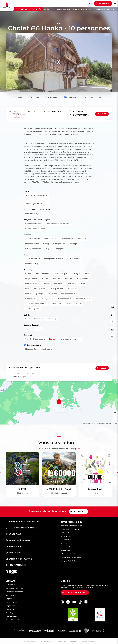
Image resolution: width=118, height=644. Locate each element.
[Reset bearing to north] (115, 419)
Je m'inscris (79, 511)
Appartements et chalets (84, 9)
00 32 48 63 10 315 (53, 111)
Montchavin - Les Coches (15, 588)
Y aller (103, 368)
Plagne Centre (11, 606)
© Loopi (115, 423)
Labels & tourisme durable (70, 554)
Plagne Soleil (10, 609)
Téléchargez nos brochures (21, 528)
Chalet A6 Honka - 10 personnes (105, 9)
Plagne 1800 (10, 599)
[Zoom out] (115, 416)
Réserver (102, 114)
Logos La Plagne (66, 540)
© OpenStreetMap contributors (103, 423)
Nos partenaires (16, 565)
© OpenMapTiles (88, 423)
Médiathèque (66, 536)
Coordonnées (19, 97)
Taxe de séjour (66, 533)
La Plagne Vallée (12, 585)
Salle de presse (66, 550)
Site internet (78, 111)
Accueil (48, 9)
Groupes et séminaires (69, 561)
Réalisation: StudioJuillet (67, 641)
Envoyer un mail (79, 115)
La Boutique (13, 534)
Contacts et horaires (76, 592)
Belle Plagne (10, 613)
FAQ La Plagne (14, 546)
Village (102, 97)
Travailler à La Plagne (18, 540)
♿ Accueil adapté (71, 97)
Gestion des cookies (88, 641)
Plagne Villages (11, 616)
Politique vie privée (47, 641)
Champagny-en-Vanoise (14, 592)
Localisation (88, 97)
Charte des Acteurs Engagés (71, 557)
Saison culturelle (96, 489)
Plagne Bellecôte (12, 602)
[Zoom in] (115, 413)
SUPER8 (22, 489)
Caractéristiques (51, 97)
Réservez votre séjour (28, 9)
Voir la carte (17, 117)
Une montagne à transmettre (22, 522)
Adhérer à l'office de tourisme (71, 526)
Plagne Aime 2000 (12, 620)
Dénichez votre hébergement (63, 9)
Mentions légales (29, 641)
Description (35, 97)
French (90, 3)
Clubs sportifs (15, 553)
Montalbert (10, 595)
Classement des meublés (70, 529)
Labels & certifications (19, 559)
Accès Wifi (65, 543)
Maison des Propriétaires (70, 547)
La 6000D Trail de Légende (59, 489)
